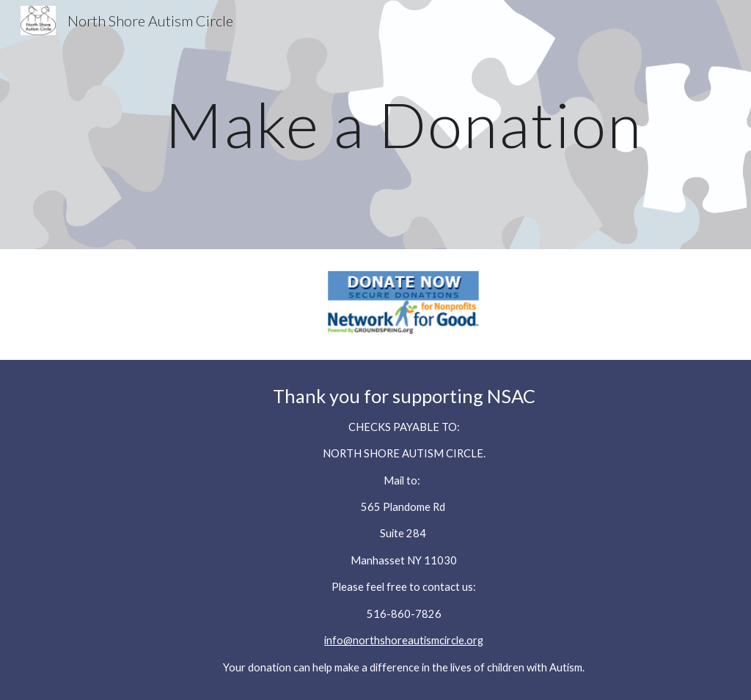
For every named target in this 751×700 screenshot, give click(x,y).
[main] (404, 124)
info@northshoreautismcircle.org (404, 640)
